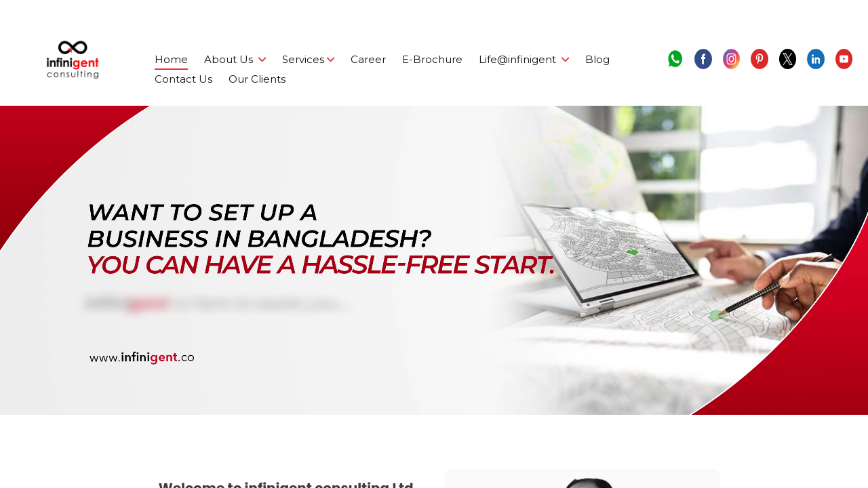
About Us (235, 59)
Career (368, 59)
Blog (597, 59)
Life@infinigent (524, 59)
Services (308, 59)
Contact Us (183, 79)
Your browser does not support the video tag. (434, 260)
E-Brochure (432, 59)
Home (171, 59)
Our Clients (257, 79)
